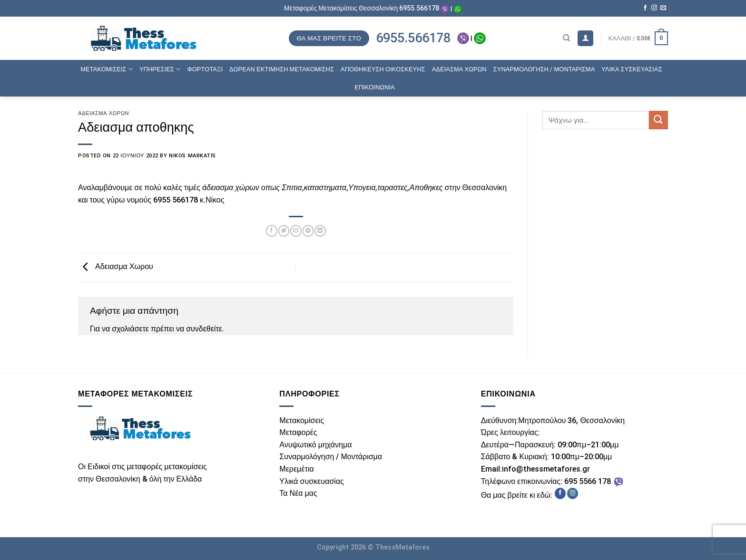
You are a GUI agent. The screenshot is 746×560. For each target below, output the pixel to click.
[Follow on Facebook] (645, 8)
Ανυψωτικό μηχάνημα (315, 445)
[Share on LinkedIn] (320, 231)
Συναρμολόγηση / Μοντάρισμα (331, 457)
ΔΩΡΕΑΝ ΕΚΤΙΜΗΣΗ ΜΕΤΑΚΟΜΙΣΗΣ (282, 69)
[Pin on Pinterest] (308, 231)
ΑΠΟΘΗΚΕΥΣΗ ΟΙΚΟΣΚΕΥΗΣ (383, 69)
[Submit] (658, 120)
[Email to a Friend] (296, 231)
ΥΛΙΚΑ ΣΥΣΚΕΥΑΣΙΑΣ (632, 69)
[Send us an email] (663, 8)
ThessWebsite (69, 531)
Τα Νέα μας (298, 493)
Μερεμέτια (296, 469)
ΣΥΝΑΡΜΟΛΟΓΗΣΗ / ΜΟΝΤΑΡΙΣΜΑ (544, 69)
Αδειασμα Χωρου (116, 267)
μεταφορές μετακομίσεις (167, 467)
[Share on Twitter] (284, 231)
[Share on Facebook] (271, 231)
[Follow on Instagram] (654, 8)
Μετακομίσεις (302, 420)
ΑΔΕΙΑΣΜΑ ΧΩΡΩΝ (459, 69)
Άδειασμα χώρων (103, 113)
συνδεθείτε (204, 329)
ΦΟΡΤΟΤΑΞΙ (205, 69)
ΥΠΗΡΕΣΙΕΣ (160, 69)
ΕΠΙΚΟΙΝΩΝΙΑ (375, 87)
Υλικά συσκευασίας (311, 481)
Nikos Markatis (192, 156)
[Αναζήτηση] (566, 38)
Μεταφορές (298, 432)
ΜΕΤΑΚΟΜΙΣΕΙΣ (107, 69)
